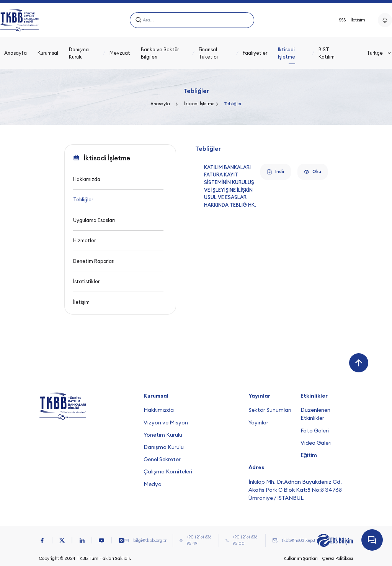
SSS (343, 20)
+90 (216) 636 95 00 (245, 540)
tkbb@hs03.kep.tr (299, 540)
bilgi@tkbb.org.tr (150, 540)
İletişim (358, 20)
